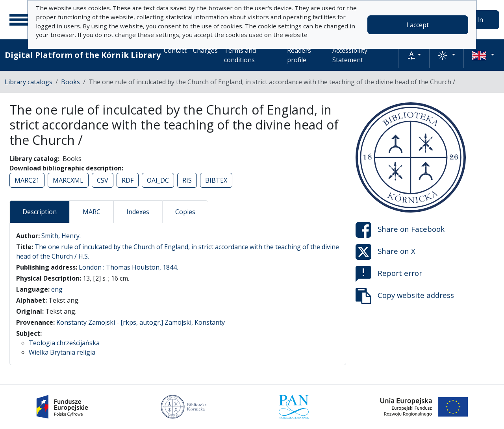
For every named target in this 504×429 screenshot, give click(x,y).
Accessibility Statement (350, 55)
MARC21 (27, 180)
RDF (128, 180)
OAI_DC (158, 180)
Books (70, 82)
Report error (389, 274)
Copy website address (405, 296)
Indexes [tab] (138, 212)
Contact (175, 50)
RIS (187, 180)
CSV (103, 180)
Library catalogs (29, 82)
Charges (205, 50)
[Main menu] (19, 20)
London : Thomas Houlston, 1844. (128, 267)
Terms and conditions (240, 55)
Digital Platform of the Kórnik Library (83, 55)
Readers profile (299, 55)
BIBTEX (216, 180)
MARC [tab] (92, 212)
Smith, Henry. (61, 236)
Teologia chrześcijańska (64, 343)
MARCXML (68, 180)
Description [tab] (40, 212)
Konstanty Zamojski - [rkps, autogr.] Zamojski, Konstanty (141, 322)
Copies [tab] (185, 212)
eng (57, 289)
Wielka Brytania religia (62, 352)
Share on (400, 230)
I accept (418, 25)
